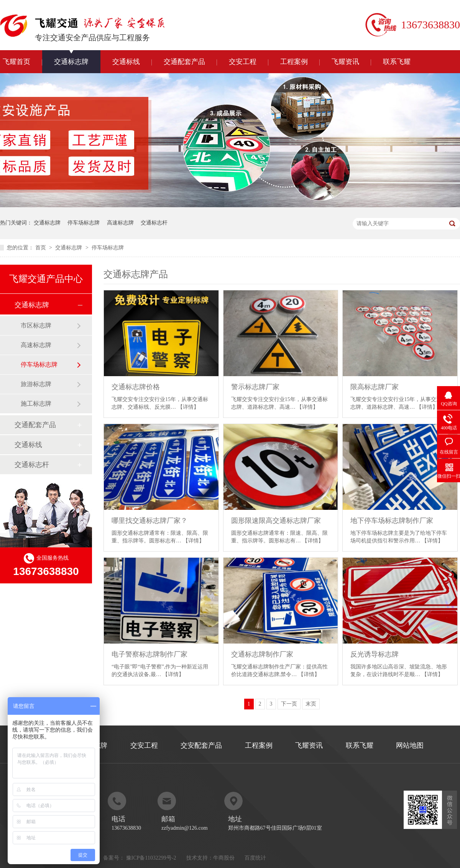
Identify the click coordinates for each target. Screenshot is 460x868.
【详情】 (188, 407)
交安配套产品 (201, 745)
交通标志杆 (154, 223)
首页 (41, 248)
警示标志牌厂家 (255, 387)
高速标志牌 (120, 223)
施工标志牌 (36, 404)
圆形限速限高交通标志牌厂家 (276, 521)
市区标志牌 (36, 325)
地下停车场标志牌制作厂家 (392, 521)
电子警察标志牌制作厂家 (149, 654)
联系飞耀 (397, 62)
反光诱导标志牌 (375, 654)
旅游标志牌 (36, 384)
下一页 (289, 704)
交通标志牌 (71, 62)
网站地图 (410, 745)
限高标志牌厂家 (375, 387)
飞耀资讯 (345, 62)
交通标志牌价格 (136, 387)
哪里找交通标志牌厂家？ (149, 521)
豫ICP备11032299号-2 (151, 858)
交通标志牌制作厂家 (262, 654)
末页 (311, 704)
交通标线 (126, 62)
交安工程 (243, 62)
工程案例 (294, 62)
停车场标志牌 (84, 223)
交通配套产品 (184, 62)
